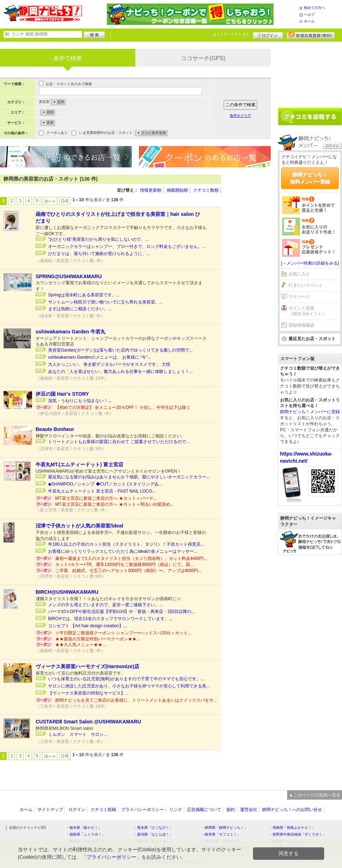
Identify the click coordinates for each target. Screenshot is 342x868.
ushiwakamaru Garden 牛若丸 (71, 332)
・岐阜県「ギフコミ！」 (221, 834)
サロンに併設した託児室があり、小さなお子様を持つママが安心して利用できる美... (129, 686)
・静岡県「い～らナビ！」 (290, 841)
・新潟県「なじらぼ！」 (153, 834)
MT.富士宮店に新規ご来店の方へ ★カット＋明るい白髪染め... (115, 504)
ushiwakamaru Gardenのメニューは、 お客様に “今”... (100, 357)
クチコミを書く (310, 116)
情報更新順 (151, 190)
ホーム (309, 21)
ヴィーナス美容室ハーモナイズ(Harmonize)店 (87, 666)
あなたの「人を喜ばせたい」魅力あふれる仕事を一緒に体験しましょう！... (120, 371)
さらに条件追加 (154, 133)
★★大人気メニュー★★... (81, 645)
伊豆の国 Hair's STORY (62, 394)
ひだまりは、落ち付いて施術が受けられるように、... (99, 254)
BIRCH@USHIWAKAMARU (67, 592)
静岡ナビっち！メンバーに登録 (310, 412)
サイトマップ (50, 810)
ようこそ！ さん (231, 34)
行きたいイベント (306, 285)
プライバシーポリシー (142, 810)
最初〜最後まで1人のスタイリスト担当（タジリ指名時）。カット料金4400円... (131, 558)
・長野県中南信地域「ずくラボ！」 (297, 834)
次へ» (50, 201)
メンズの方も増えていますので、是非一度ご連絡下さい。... (105, 605)
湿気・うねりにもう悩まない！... (80, 401)
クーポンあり (57, 133)
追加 (61, 102)
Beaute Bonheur (55, 429)
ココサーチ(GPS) (203, 58)
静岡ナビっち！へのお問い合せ (292, 810)
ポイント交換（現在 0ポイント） (307, 311)
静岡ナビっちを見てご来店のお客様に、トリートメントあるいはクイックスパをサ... (136, 700)
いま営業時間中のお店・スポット (106, 133)
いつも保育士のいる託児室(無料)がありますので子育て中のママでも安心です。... (126, 679)
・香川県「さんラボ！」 (153, 841)
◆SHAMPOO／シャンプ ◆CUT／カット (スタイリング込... (105, 484)
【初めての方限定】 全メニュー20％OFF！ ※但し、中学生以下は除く (123, 407)
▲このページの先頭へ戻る (315, 795)
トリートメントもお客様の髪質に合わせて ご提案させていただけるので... (119, 442)
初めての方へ (315, 8)
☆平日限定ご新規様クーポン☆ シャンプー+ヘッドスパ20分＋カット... (123, 633)
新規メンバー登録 (311, 35)
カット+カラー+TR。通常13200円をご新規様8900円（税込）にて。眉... (124, 565)
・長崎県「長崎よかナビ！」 (292, 828)
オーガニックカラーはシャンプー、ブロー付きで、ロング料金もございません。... (127, 246)
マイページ (299, 297)
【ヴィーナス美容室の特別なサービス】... (88, 693)
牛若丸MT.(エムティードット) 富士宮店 (79, 464)
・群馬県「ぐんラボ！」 (85, 841)
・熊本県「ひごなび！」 (153, 828)
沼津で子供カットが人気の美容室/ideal (79, 526)
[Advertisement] (249, 281)
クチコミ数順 (206, 190)
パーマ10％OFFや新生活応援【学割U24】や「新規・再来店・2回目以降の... (121, 612)
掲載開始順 (177, 190)
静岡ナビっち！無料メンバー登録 (310, 178)
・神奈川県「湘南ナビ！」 (223, 841)
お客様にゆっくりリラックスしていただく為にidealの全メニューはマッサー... (123, 551)
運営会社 (249, 810)
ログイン (268, 35)
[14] (65, 201)
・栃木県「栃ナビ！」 (84, 828)
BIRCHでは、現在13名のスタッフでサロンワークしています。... (110, 619)
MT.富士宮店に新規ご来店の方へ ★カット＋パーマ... (106, 498)
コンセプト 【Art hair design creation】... (87, 626)
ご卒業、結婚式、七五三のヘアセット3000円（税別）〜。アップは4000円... (128, 571)
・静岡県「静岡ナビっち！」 (224, 828)
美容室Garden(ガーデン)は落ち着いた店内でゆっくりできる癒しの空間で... (120, 350)
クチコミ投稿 (103, 810)
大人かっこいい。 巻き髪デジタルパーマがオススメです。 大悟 (109, 364)
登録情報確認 (301, 325)
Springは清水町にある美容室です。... (84, 295)
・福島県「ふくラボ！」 (85, 834)
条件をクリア (240, 116)
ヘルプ (309, 14)
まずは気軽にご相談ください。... (80, 309)
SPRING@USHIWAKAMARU (69, 276)
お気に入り (299, 274)
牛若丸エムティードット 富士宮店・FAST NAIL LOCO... (102, 491)
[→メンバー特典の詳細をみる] (310, 263)
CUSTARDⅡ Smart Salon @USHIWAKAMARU (88, 722)
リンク (176, 810)
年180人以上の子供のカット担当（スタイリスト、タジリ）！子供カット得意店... (126, 544)
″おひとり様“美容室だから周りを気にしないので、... (98, 239)
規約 (230, 810)
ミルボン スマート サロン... (78, 734)
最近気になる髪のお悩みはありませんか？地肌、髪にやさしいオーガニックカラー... (129, 477)
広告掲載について (204, 810)
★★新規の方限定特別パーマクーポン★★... (98, 639)
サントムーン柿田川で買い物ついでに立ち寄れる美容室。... (105, 302)
